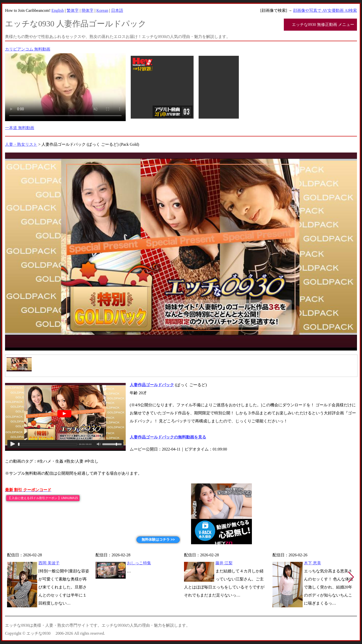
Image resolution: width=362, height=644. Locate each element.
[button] (351, 577)
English (58, 10)
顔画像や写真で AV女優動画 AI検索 (325, 10)
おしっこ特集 (139, 563)
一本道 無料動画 (20, 128)
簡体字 (87, 10)
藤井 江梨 (224, 563)
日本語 (117, 10)
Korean (102, 10)
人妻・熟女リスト (21, 144)
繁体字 (73, 10)
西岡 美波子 (49, 563)
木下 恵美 (312, 563)
